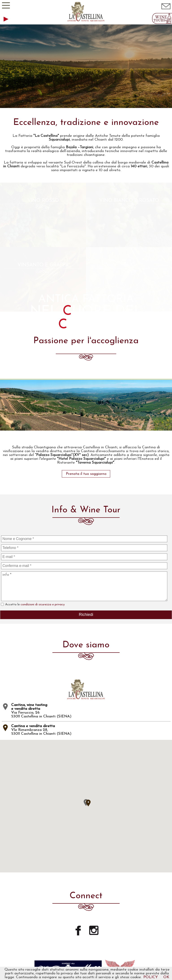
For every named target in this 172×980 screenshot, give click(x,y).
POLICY (151, 977)
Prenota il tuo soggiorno (86, 345)
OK (166, 977)
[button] (88, 674)
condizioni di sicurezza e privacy (43, 476)
